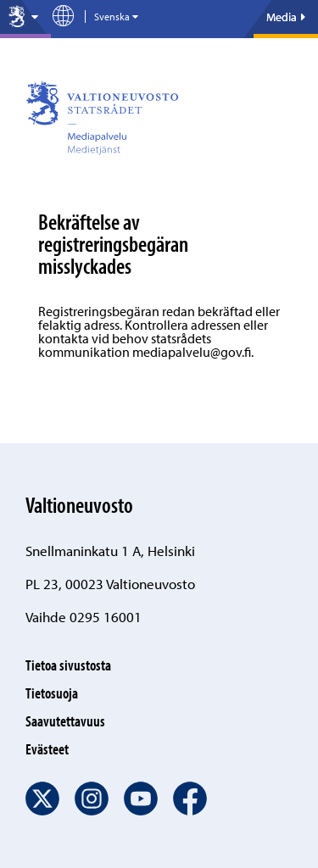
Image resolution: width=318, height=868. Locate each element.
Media (286, 17)
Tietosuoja (52, 693)
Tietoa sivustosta (68, 665)
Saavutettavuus (65, 721)
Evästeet (47, 749)
